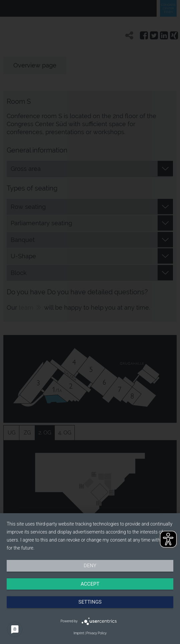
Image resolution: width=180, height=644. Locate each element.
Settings (90, 602)
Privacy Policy (97, 633)
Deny (90, 566)
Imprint (79, 633)
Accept (90, 584)
